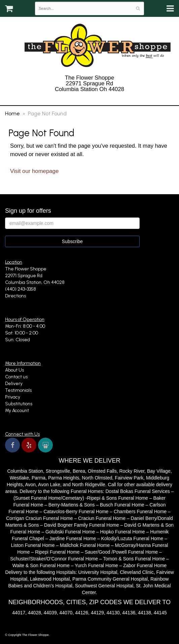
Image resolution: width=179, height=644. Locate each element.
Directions (15, 296)
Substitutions (19, 404)
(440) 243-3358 (89, 98)
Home (12, 113)
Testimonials (18, 390)
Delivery (14, 384)
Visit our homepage (34, 171)
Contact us (16, 377)
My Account (17, 411)
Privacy (13, 397)
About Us (14, 370)
